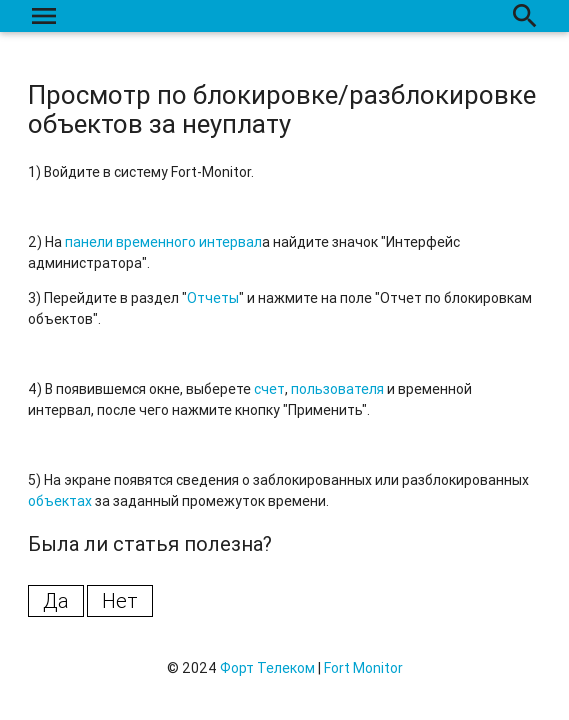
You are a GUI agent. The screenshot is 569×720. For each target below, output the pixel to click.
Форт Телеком (267, 668)
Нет (120, 600)
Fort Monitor (363, 668)
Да (56, 600)
